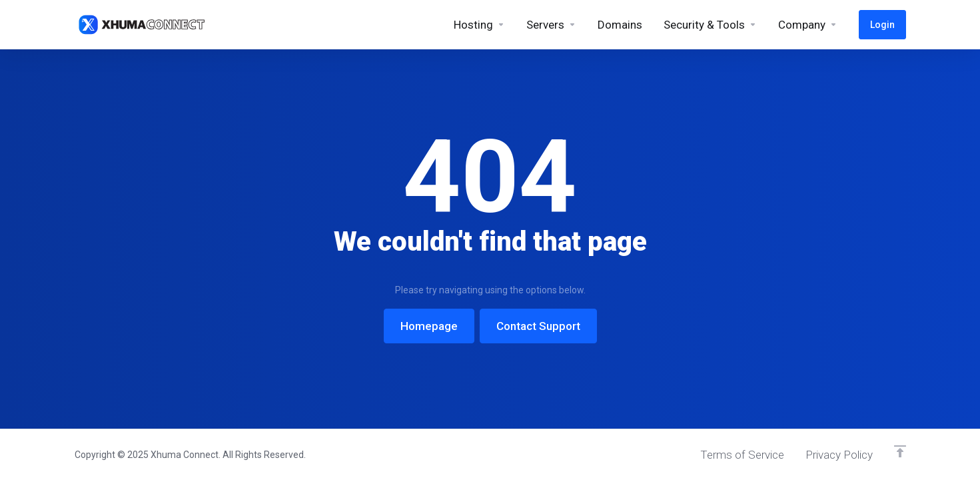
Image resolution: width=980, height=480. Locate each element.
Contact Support (538, 326)
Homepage (429, 326)
